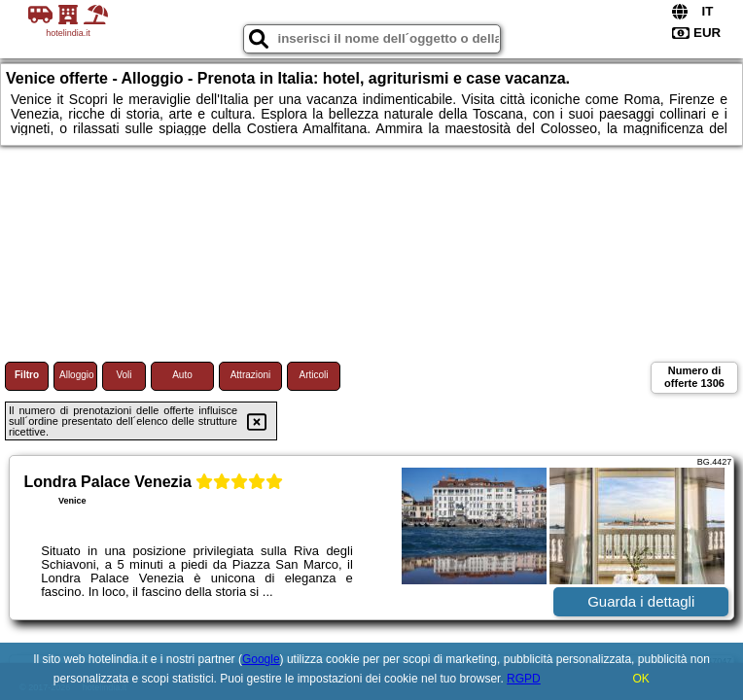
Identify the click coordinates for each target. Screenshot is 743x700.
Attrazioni (251, 375)
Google (261, 659)
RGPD (524, 679)
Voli (124, 375)
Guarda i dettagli (641, 601)
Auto (182, 375)
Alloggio (77, 375)
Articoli (313, 375)
